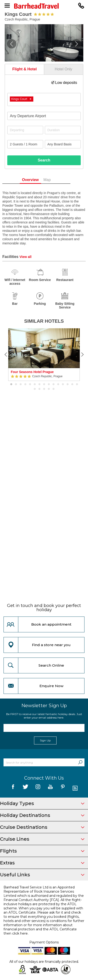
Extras (42, 863)
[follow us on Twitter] (25, 788)
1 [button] (11, 384)
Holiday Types (42, 803)
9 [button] (49, 384)
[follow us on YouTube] (50, 788)
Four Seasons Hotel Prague (32, 372)
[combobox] (44, 99)
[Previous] (6, 355)
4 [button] (25, 384)
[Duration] (63, 130)
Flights (42, 851)
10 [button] (54, 384)
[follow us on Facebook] (13, 788)
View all (25, 257)
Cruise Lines (42, 839)
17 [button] (39, 389)
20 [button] (54, 389)
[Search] (80, 762)
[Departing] (25, 130)
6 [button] (35, 384)
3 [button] (21, 384)
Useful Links (42, 875)
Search (44, 160)
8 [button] (44, 384)
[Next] (82, 355)
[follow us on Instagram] (38, 788)
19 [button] (49, 389)
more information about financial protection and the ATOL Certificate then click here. (40, 929)
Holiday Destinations (42, 815)
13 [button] (68, 384)
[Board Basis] (63, 144)
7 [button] (39, 384)
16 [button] (35, 389)
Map (55, 180)
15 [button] (77, 384)
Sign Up (45, 740)
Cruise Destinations (42, 827)
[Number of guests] (25, 144)
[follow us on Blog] (75, 788)
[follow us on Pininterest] (63, 788)
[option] (44, 355)
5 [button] (30, 384)
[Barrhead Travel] (44, 6)
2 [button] (16, 384)
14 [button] (72, 384)
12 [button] (63, 384)
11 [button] (58, 384)
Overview (38, 180)
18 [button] (44, 389)
